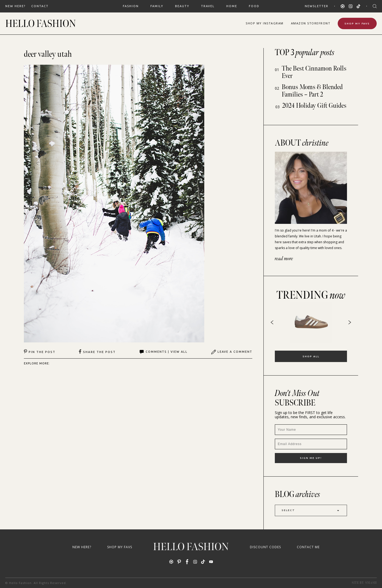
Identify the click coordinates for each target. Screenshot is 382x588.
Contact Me (308, 547)
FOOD (254, 6)
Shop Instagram (265, 23)
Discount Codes (265, 547)
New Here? (15, 6)
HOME (232, 6)
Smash (371, 583)
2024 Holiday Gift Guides (314, 106)
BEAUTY (182, 6)
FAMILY (157, 6)
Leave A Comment (232, 352)
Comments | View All (163, 352)
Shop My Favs (357, 23)
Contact (40, 6)
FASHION (131, 6)
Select (311, 510)
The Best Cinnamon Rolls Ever (314, 72)
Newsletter (317, 6)
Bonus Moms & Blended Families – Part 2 (312, 91)
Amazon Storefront (311, 23)
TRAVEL (208, 6)
